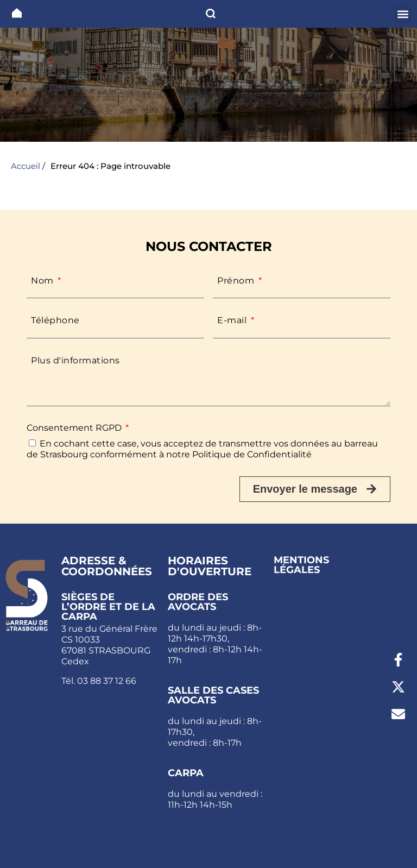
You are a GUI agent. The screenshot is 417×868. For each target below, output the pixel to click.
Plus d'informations (75, 360)
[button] (403, 14)
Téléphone (55, 320)
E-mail (233, 320)
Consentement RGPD (75, 428)
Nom (43, 281)
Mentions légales (301, 565)
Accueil (26, 166)
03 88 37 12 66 (107, 681)
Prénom (237, 281)
